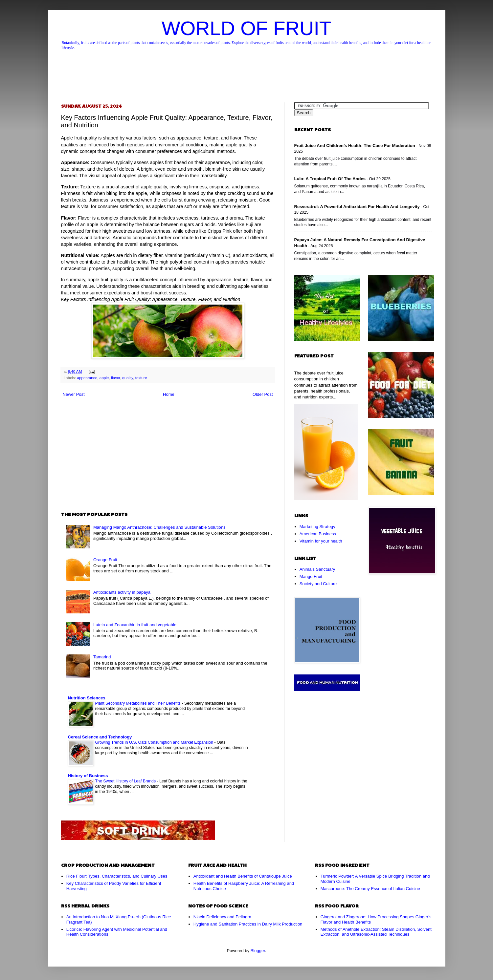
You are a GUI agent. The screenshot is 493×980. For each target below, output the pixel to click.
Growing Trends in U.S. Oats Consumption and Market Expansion (155, 742)
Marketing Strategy (317, 527)
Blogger (258, 951)
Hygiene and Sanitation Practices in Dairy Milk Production (248, 924)
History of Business (88, 776)
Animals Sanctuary (317, 569)
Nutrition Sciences (87, 698)
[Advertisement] (247, 75)
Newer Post (74, 394)
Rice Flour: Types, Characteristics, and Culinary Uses (117, 876)
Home (169, 394)
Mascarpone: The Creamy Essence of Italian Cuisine (370, 889)
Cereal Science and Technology (100, 737)
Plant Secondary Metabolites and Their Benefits (139, 703)
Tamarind (102, 657)
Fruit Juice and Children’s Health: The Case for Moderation (355, 146)
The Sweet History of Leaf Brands (126, 781)
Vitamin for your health (321, 541)
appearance (87, 378)
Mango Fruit (311, 576)
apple (104, 378)
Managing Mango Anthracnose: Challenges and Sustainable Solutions (159, 527)
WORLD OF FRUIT (246, 28)
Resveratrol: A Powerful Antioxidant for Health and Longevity (357, 207)
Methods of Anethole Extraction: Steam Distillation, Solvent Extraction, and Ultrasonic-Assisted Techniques (376, 932)
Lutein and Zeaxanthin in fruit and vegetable (135, 625)
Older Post (263, 394)
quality (128, 378)
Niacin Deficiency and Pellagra (222, 917)
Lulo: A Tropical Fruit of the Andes (330, 179)
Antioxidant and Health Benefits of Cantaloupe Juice (243, 876)
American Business (318, 534)
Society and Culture (318, 584)
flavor (116, 378)
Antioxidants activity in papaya (122, 592)
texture (141, 378)
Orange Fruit (105, 560)
